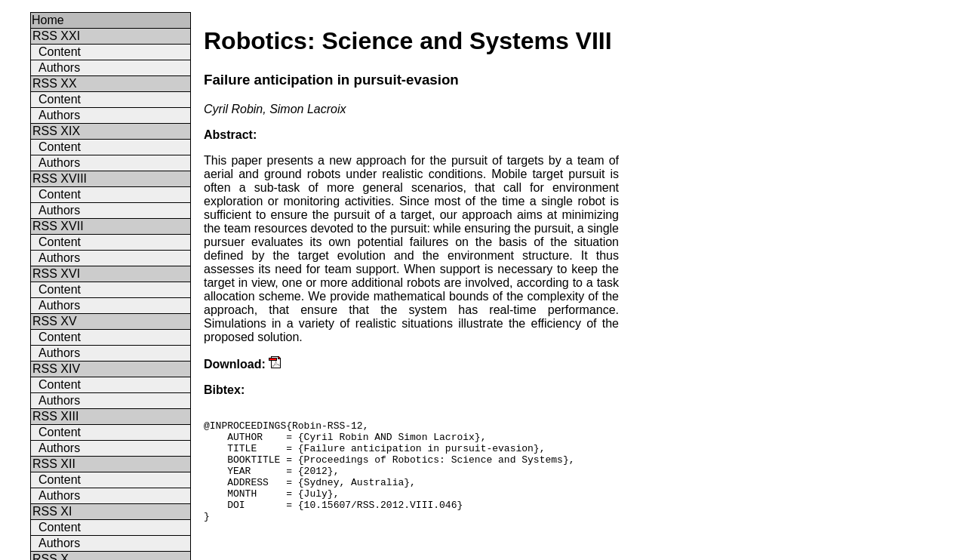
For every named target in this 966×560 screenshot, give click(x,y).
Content (60, 52)
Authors (59, 68)
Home (48, 20)
